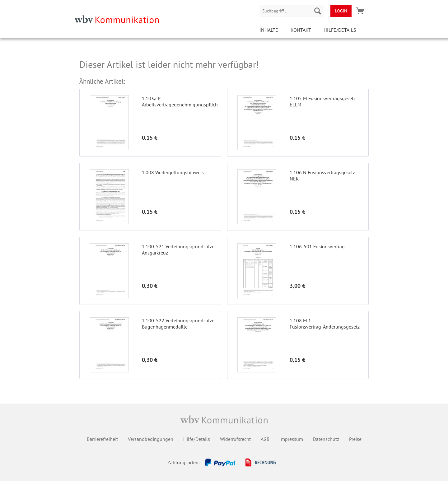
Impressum (291, 439)
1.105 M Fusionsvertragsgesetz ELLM (323, 101)
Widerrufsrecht (235, 439)
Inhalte (269, 30)
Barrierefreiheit (102, 439)
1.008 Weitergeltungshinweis (173, 172)
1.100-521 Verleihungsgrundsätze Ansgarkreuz (178, 250)
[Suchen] (318, 11)
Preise (355, 439)
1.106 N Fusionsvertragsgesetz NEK (322, 175)
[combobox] (292, 11)
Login (341, 11)
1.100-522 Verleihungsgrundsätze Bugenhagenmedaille (178, 324)
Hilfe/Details (340, 30)
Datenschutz (326, 439)
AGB (265, 439)
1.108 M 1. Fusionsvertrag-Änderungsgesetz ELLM (325, 324)
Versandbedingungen (151, 439)
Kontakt (301, 30)
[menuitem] (292, 11)
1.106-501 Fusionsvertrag (317, 246)
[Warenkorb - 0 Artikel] (360, 11)
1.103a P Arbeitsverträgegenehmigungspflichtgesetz (180, 101)
